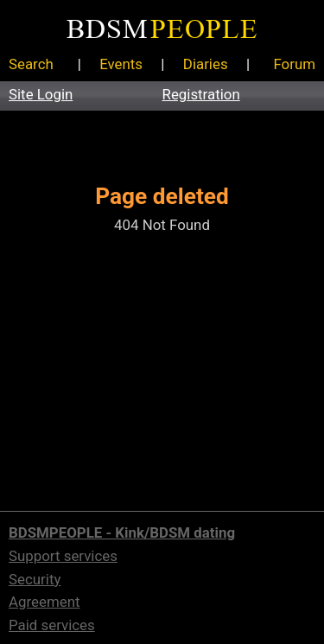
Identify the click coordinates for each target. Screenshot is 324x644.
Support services (63, 556)
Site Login (41, 94)
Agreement (44, 602)
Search (31, 64)
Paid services (52, 625)
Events (121, 64)
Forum (294, 64)
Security (35, 579)
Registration (201, 94)
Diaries (206, 64)
